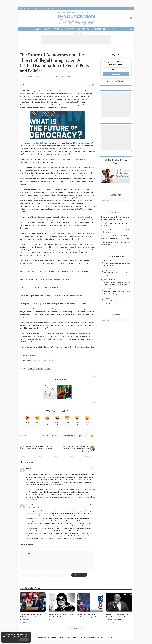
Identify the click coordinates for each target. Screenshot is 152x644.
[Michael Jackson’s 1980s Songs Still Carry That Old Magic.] (62, 602)
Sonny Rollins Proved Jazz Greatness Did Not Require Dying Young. (117, 293)
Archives (116, 315)
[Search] (131, 29)
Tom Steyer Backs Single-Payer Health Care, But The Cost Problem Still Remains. (32, 617)
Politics (59, 76)
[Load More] (76, 628)
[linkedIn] (80, 436)
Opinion (53, 76)
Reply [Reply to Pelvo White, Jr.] (92, 505)
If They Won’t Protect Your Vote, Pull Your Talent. (117, 274)
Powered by (116, 81)
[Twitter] (68, 436)
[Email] (92, 436)
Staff (24, 76)
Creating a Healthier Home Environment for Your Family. (117, 302)
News (48, 76)
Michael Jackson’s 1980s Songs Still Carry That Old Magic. (117, 265)
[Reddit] (86, 436)
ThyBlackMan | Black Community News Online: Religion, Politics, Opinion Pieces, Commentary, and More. (83, 637)
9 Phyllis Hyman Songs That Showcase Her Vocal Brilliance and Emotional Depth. (117, 283)
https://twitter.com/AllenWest (42, 360)
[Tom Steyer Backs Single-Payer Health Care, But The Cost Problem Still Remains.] (33, 602)
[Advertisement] (76, 40)
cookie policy (25, 636)
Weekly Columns (67, 76)
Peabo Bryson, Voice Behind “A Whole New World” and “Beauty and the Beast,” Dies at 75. (119, 617)
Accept (24, 640)
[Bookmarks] (131, 18)
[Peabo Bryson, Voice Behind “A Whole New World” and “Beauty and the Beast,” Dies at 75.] (119, 602)
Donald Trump (41, 94)
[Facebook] (50, 436)
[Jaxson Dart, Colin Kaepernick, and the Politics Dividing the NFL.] (90, 602)
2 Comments (41, 76)
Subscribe (116, 74)
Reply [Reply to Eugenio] (92, 469)
